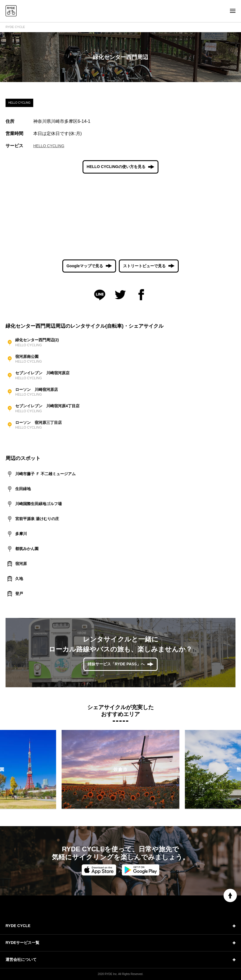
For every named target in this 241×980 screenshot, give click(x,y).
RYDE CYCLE (15, 27)
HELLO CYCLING (49, 146)
